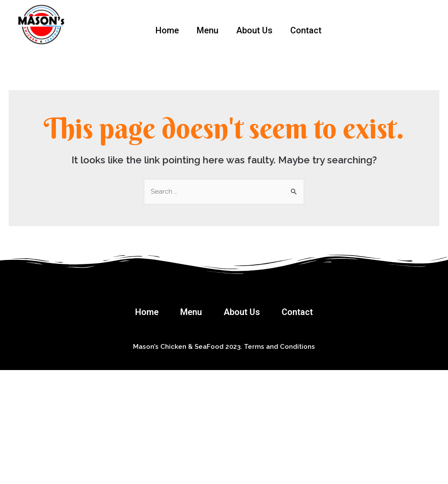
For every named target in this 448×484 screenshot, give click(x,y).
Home (167, 30)
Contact (306, 30)
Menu (208, 30)
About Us (254, 30)
